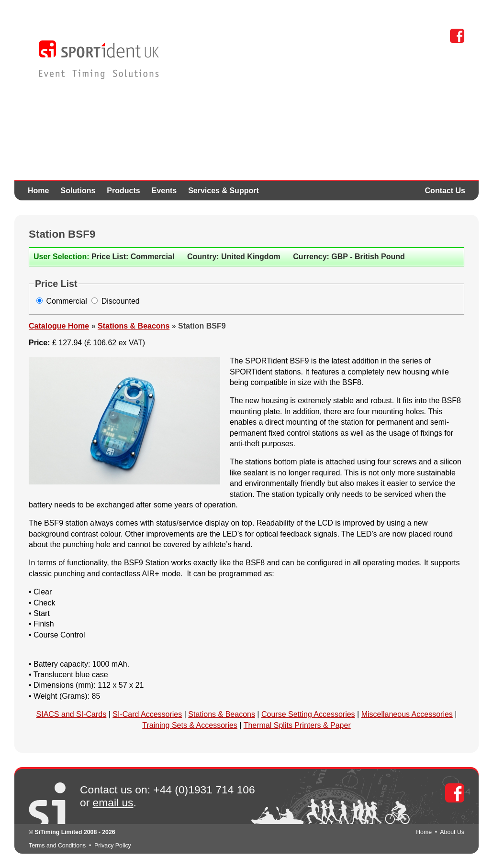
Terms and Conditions (57, 846)
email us (113, 802)
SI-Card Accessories (147, 714)
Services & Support (224, 191)
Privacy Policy (113, 846)
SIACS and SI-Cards (72, 714)
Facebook (457, 36)
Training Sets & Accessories (190, 725)
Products (123, 191)
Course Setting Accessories (308, 714)
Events (164, 191)
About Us (452, 832)
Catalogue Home (59, 326)
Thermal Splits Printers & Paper (297, 725)
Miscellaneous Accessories (407, 714)
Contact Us (445, 191)
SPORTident (99, 60)
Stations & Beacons (134, 326)
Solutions (78, 191)
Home (38, 191)
